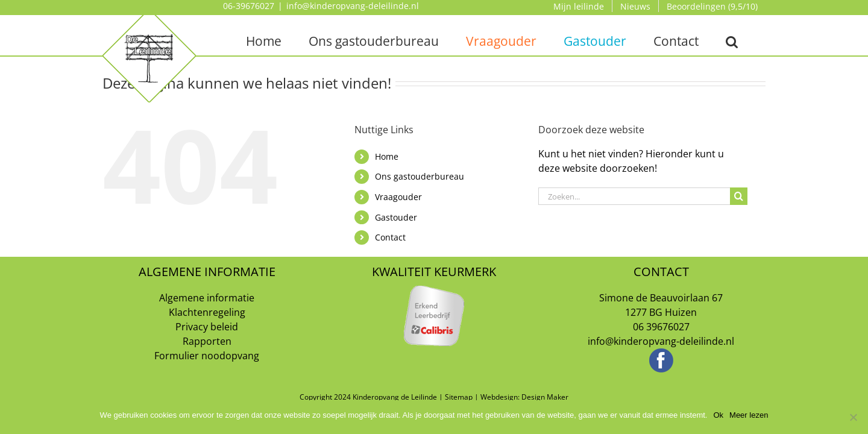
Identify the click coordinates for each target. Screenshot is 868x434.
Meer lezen (749, 415)
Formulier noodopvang (207, 356)
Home (387, 156)
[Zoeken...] (634, 196)
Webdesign (499, 397)
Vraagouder (398, 197)
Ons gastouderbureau (420, 176)
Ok (718, 415)
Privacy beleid (207, 327)
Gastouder (396, 217)
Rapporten (207, 341)
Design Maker (545, 397)
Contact (390, 237)
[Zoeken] (739, 196)
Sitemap (459, 397)
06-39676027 (249, 6)
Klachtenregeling (207, 312)
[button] (732, 41)
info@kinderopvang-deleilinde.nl (353, 6)
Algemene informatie (207, 298)
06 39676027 (661, 327)
